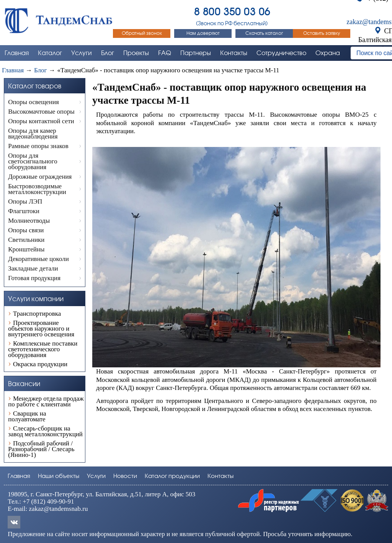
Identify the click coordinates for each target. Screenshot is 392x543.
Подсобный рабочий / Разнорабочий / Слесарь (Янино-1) (41, 449)
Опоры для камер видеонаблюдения (33, 134)
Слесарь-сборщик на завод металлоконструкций (45, 431)
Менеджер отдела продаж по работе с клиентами (46, 401)
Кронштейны (26, 249)
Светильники (26, 240)
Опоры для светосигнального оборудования (33, 161)
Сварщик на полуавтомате (27, 416)
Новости (125, 476)
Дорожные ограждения (40, 177)
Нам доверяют (203, 33)
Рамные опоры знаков (38, 146)
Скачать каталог (264, 33)
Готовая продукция (34, 278)
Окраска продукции (40, 364)
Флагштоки (24, 211)
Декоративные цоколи (38, 259)
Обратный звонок (142, 33)
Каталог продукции (172, 476)
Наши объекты (59, 476)
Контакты (220, 476)
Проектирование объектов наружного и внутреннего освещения (41, 328)
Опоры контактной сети (41, 121)
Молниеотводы (29, 221)
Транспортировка (37, 313)
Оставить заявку (322, 33)
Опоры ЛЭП (25, 201)
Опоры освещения (33, 102)
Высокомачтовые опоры (41, 112)
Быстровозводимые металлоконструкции (37, 189)
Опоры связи (26, 230)
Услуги (96, 476)
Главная (19, 476)
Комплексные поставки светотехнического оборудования (43, 349)
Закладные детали (33, 268)
